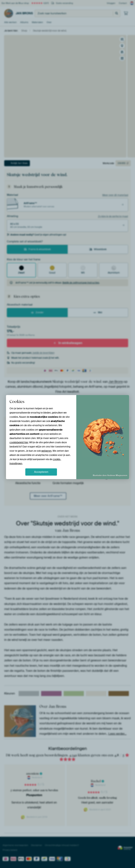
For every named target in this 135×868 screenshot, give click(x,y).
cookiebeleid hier (19, 442)
